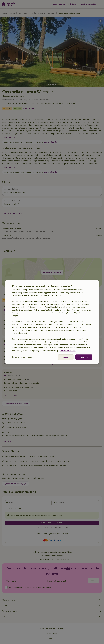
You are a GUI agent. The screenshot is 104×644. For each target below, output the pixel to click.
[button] (22, 357)
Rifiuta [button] (66, 357)
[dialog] (52, 322)
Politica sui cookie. (68, 351)
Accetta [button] (84, 357)
